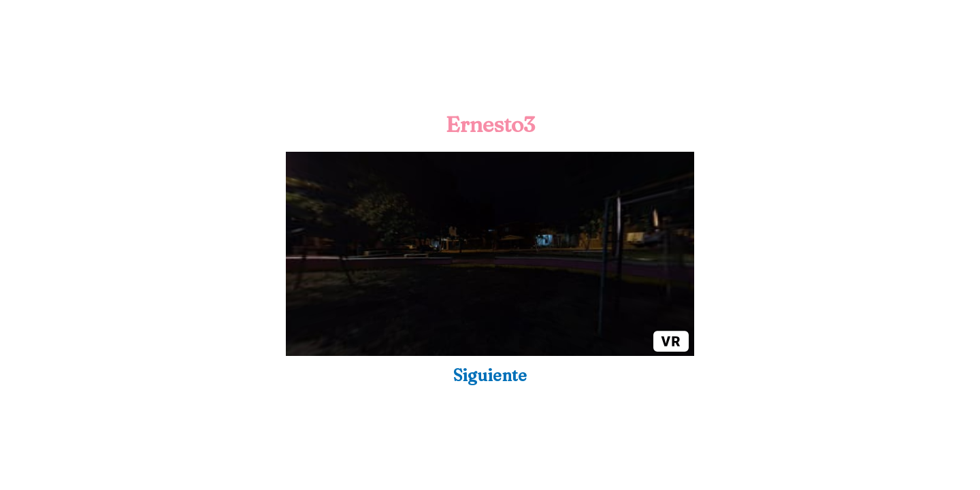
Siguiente (490, 375)
